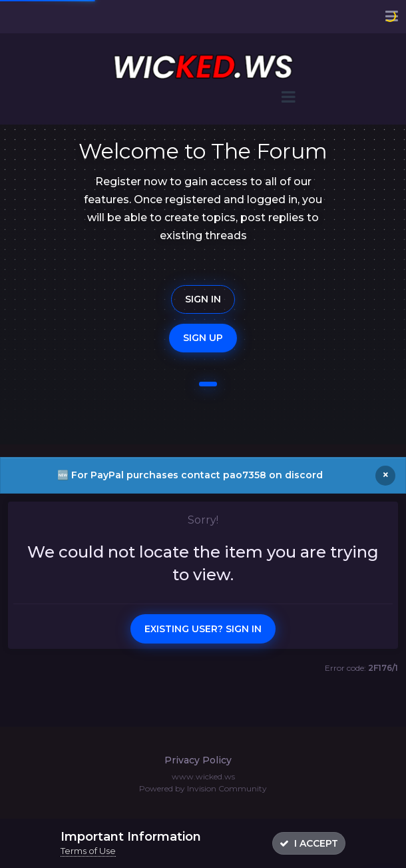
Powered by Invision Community (203, 788)
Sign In (203, 299)
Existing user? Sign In (203, 629)
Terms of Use (88, 851)
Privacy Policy (198, 760)
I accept (309, 843)
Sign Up (203, 338)
